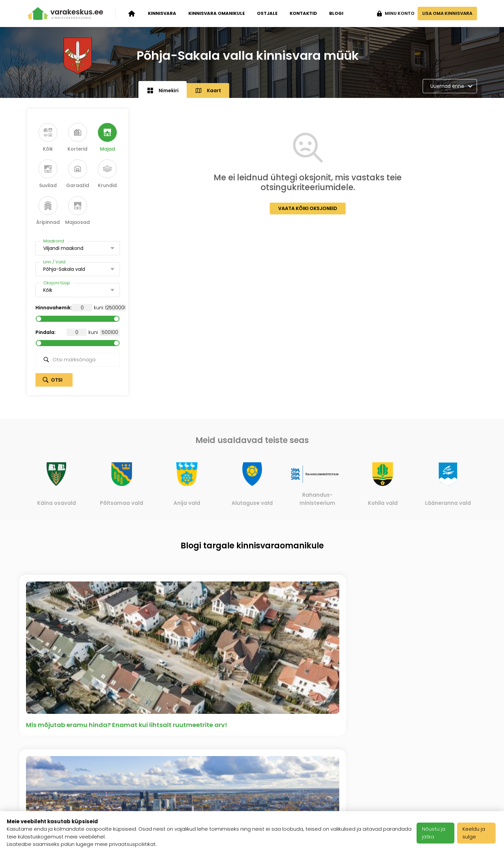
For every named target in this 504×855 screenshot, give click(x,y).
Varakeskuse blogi (130, 773)
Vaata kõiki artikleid (252, 679)
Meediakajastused (130, 806)
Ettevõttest (120, 757)
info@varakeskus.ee (449, 773)
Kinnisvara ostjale (52, 790)
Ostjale (267, 13)
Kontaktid (303, 13)
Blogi (336, 13)
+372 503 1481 (458, 757)
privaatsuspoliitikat (132, 844)
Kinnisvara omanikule (217, 13)
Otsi (57, 380)
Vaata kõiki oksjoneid (308, 208)
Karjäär (192, 757)
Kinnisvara (162, 13)
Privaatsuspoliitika (207, 798)
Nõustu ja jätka (435, 833)
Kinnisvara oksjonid (54, 757)
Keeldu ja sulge (475, 833)
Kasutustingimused (209, 781)
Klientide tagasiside (132, 790)
